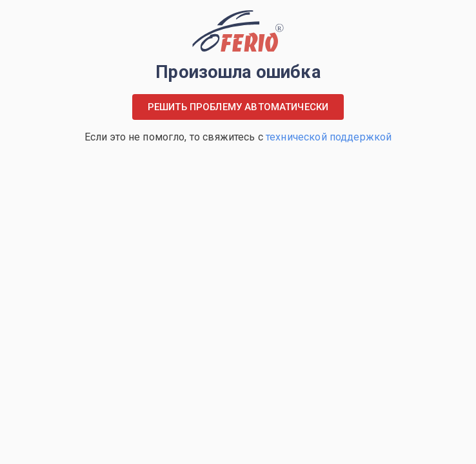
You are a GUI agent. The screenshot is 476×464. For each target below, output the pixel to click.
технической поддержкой (329, 137)
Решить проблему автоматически (238, 107)
